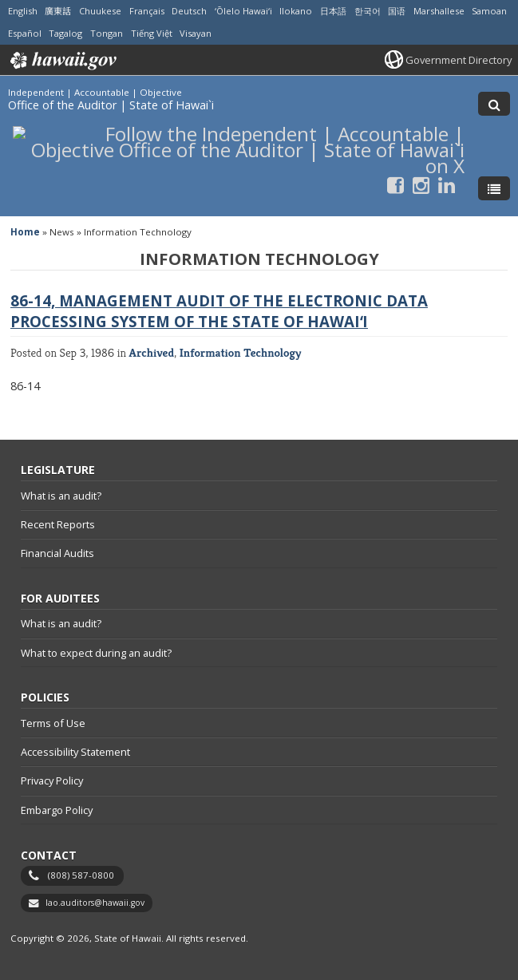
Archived (152, 352)
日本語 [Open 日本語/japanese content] (333, 11)
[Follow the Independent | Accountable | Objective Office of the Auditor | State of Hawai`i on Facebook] (395, 185)
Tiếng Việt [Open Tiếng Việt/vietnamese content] (152, 33)
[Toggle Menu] (494, 188)
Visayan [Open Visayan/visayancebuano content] (196, 33)
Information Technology (241, 352)
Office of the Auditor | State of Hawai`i (111, 105)
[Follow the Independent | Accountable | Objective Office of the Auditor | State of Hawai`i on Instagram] (421, 185)
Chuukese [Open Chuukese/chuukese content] (100, 11)
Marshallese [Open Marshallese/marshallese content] (439, 11)
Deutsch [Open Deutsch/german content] (189, 11)
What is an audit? (61, 496)
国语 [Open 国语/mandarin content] (397, 11)
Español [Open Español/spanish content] (25, 33)
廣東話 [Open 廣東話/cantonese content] (58, 11)
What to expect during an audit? (96, 653)
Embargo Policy (57, 810)
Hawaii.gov (62, 61)
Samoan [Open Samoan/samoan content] (489, 11)
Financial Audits (57, 553)
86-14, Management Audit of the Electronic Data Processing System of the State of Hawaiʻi (219, 311)
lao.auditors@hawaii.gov (95, 903)
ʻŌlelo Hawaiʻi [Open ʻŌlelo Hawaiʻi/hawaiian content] (243, 11)
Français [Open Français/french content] (147, 11)
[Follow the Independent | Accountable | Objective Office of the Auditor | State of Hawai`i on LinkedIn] (447, 185)
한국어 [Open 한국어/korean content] (368, 11)
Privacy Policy (52, 780)
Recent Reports (58, 524)
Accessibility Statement (75, 752)
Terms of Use (53, 723)
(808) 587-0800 (81, 875)
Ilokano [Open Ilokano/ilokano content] (296, 11)
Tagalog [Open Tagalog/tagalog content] (65, 33)
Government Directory (459, 60)
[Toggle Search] (494, 104)
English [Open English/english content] (23, 11)
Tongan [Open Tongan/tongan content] (107, 33)
